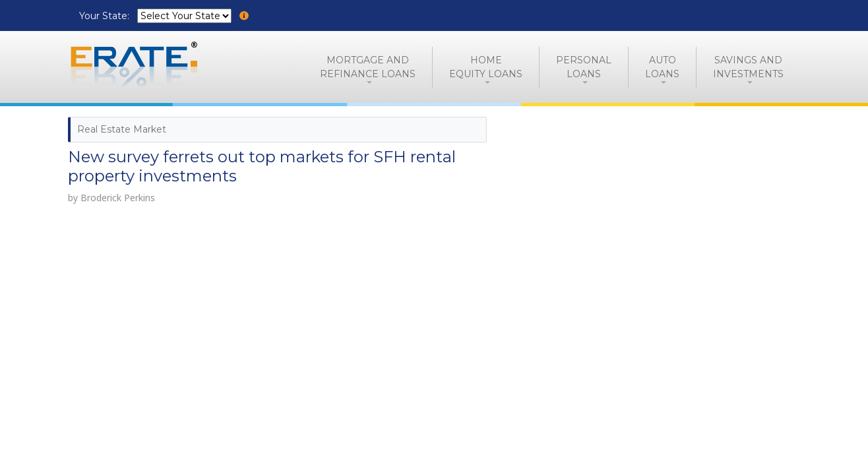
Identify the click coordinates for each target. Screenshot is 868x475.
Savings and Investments (748, 67)
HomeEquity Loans (486, 67)
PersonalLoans (584, 67)
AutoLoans (662, 67)
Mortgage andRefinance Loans (368, 67)
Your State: (106, 16)
